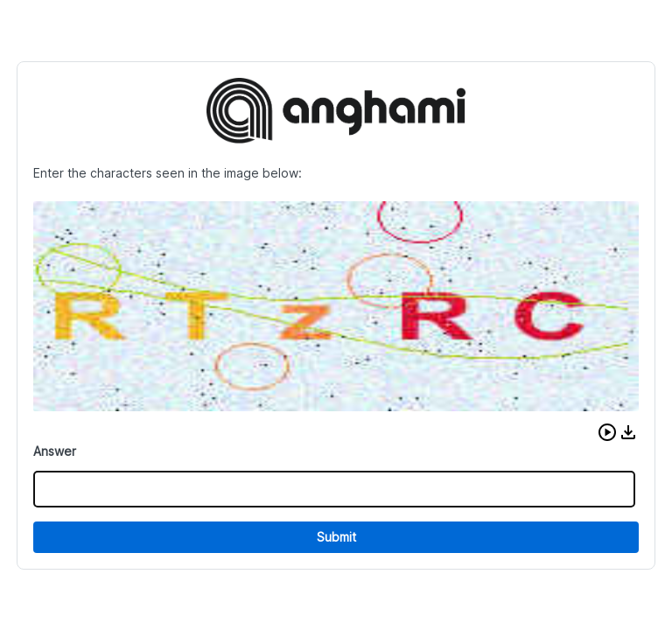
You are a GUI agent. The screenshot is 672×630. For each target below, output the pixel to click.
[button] (607, 432)
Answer (55, 451)
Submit (336, 537)
